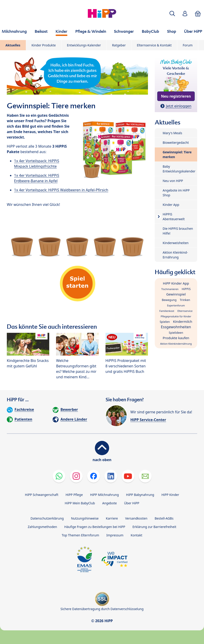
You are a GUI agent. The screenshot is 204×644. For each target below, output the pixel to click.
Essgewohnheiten (176, 327)
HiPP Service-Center (148, 420)
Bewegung (169, 300)
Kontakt (136, 535)
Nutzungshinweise (85, 518)
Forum (188, 45)
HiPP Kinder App (176, 283)
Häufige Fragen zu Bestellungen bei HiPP (95, 527)
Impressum (115, 535)
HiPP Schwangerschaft (42, 495)
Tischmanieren (170, 289)
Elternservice (185, 311)
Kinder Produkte (44, 45)
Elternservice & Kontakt (154, 45)
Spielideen (176, 333)
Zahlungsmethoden (42, 527)
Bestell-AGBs (164, 518)
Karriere (112, 518)
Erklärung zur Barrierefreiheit (154, 527)
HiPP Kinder (170, 495)
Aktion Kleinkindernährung (176, 344)
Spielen (165, 322)
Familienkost (167, 311)
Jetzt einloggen (179, 106)
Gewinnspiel (176, 294)
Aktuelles (13, 45)
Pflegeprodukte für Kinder (176, 316)
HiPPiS (186, 289)
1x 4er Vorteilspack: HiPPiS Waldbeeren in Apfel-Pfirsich (61, 190)
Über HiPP (132, 503)
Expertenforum (176, 305)
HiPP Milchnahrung (104, 495)
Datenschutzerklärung (47, 518)
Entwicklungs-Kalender (84, 45)
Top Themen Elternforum (80, 535)
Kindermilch (183, 321)
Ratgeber (119, 45)
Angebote (109, 503)
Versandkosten (136, 518)
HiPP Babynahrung (140, 495)
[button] (172, 14)
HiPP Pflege (74, 495)
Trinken (185, 300)
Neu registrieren (176, 96)
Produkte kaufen (176, 338)
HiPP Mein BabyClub (80, 503)
